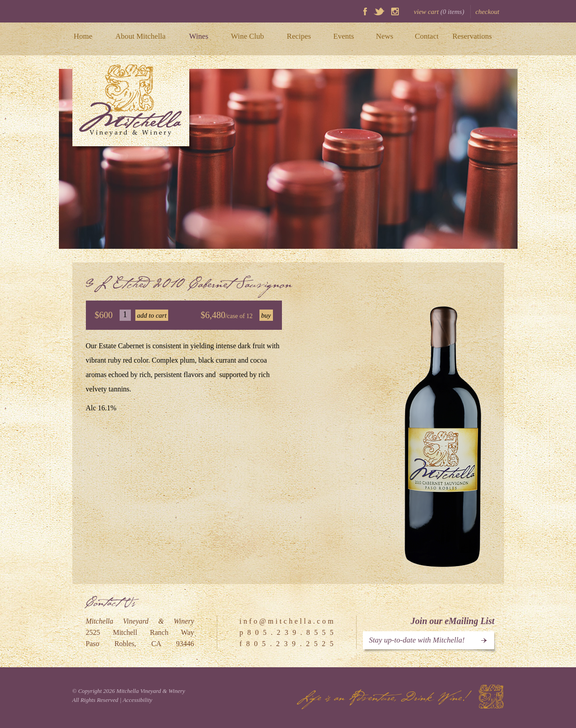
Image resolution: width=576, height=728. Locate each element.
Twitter (379, 11)
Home (83, 36)
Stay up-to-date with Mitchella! (417, 640)
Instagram (395, 11)
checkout (487, 12)
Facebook (365, 11)
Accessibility (138, 700)
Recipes (299, 36)
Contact (427, 36)
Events (344, 36)
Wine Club (248, 36)
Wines (199, 36)
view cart (439, 12)
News (385, 36)
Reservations (472, 36)
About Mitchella (140, 36)
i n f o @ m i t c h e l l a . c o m (287, 621)
